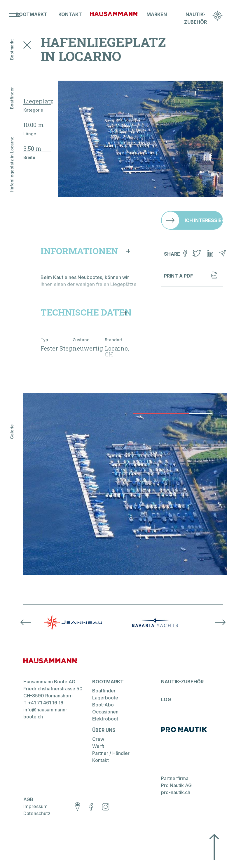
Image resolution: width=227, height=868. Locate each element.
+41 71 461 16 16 (46, 711)
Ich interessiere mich (204, 220)
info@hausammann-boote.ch (45, 721)
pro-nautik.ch (176, 801)
